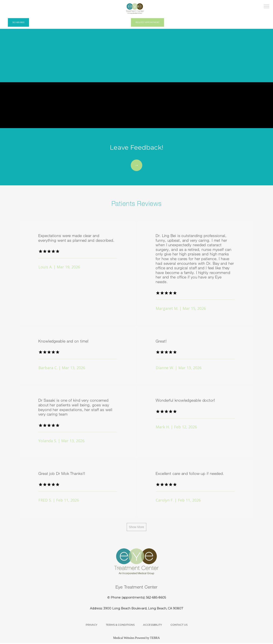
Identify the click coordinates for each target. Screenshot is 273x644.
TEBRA (155, 639)
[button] (267, 7)
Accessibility (152, 626)
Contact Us (179, 626)
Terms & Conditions (120, 626)
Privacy (91, 626)
